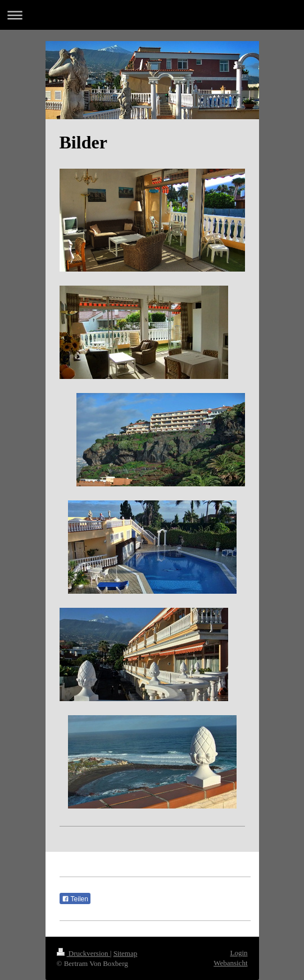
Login (239, 953)
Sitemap (126, 953)
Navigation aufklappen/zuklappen (152, 15)
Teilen (75, 899)
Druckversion (83, 953)
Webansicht (230, 963)
